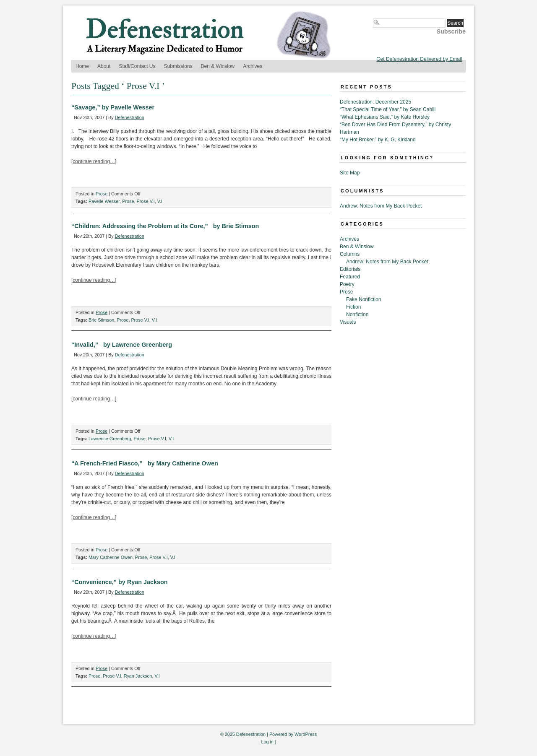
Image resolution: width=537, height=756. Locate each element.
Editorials (350, 269)
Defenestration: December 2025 (375, 102)
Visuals (348, 322)
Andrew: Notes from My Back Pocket (381, 206)
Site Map (350, 173)
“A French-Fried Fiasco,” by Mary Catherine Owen (145, 463)
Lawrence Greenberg (110, 439)
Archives (253, 66)
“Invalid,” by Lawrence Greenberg (122, 345)
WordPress (306, 734)
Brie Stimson (101, 320)
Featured (350, 277)
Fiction (353, 307)
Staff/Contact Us (137, 66)
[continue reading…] (94, 161)
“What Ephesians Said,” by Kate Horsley (385, 117)
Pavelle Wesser (104, 201)
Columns (350, 254)
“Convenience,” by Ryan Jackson (120, 582)
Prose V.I (145, 201)
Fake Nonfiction (364, 299)
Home (82, 66)
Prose (102, 194)
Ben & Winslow (218, 66)
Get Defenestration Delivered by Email (419, 59)
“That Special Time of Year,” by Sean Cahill (388, 109)
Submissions (178, 66)
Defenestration (130, 117)
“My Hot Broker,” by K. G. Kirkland (378, 140)
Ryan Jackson (138, 676)
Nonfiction (357, 314)
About (104, 66)
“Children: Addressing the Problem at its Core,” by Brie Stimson (165, 226)
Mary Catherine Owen (111, 557)
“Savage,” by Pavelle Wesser (113, 107)
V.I (160, 201)
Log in (267, 742)
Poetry (347, 284)
